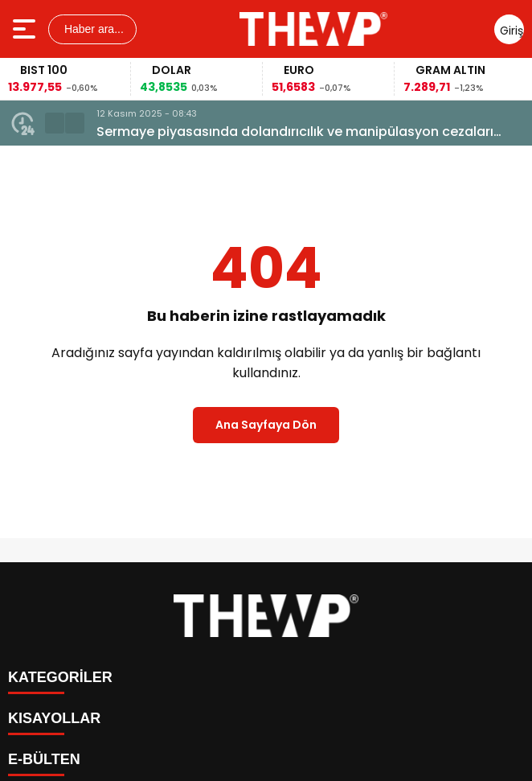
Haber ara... (92, 29)
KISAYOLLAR (54, 718)
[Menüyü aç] (26, 29)
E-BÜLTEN (44, 759)
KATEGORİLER (60, 677)
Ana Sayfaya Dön (266, 425)
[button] (55, 123)
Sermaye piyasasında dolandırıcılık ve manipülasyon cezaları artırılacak (295, 132)
